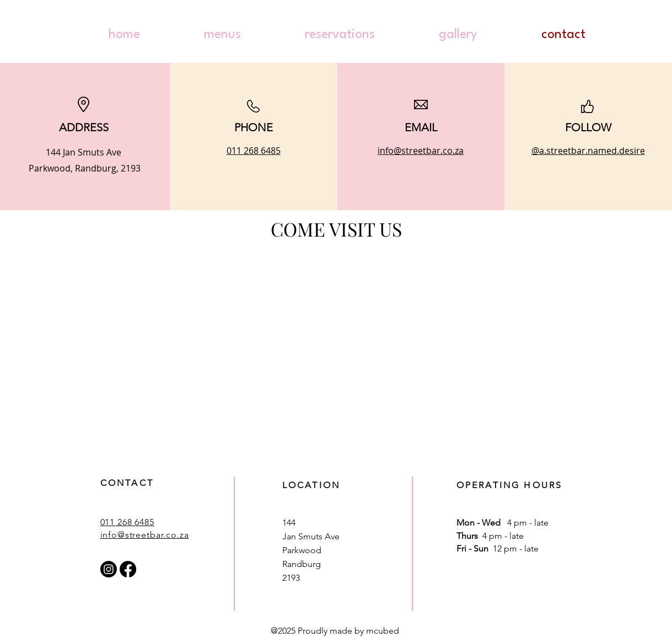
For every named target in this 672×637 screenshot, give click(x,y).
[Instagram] (109, 569)
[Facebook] (128, 569)
